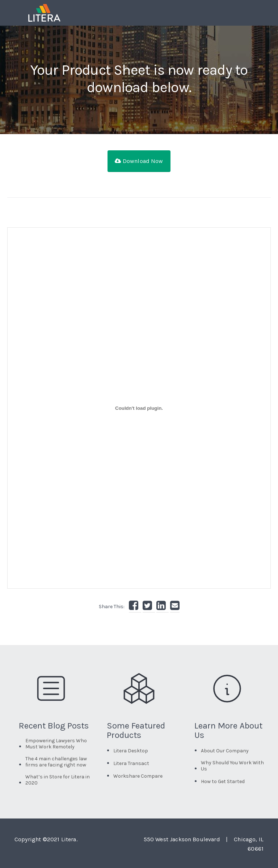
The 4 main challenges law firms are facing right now (56, 762)
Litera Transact (131, 763)
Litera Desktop (131, 751)
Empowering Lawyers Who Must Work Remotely (56, 744)
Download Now (139, 161)
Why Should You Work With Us (232, 766)
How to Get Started (223, 781)
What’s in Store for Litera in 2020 (58, 780)
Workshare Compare (138, 776)
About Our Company (225, 751)
